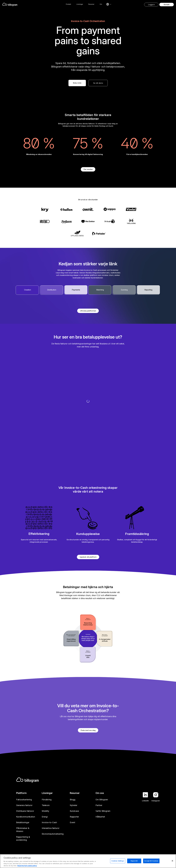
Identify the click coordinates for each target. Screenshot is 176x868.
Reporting (148, 290)
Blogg (73, 800)
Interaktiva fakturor (51, 828)
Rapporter (74, 817)
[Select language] (109, 4)
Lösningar (80, 4)
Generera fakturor (24, 805)
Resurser (91, 4)
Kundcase (74, 811)
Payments (76, 290)
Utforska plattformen (88, 311)
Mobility (45, 811)
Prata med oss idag (88, 730)
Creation (28, 290)
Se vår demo (98, 83)
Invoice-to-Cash (49, 822)
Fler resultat (88, 169)
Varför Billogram (103, 811)
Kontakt (167, 5)
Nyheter (74, 805)
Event (72, 822)
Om (101, 4)
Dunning (124, 290)
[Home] (27, 4)
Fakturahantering (24, 800)
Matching (100, 290)
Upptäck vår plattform (88, 557)
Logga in (151, 5)
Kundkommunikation (26, 817)
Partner (99, 805)
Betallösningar (23, 822)
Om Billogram (102, 800)
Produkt (68, 4)
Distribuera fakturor (25, 811)
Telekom (46, 805)
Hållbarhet (100, 817)
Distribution (52, 290)
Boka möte (77, 83)
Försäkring (47, 800)
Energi (45, 817)
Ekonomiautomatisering (53, 834)
